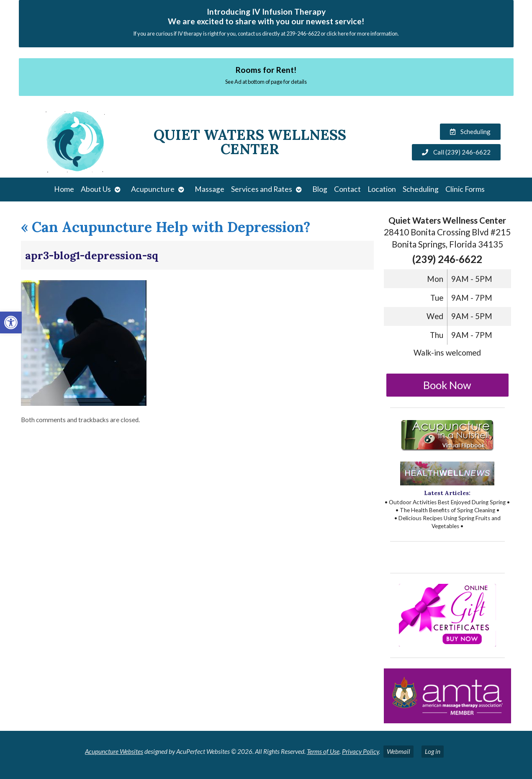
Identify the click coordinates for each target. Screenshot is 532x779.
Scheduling (421, 189)
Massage (209, 189)
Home (64, 189)
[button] (11, 322)
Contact (347, 189)
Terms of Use (323, 751)
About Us (96, 189)
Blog (320, 189)
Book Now (447, 385)
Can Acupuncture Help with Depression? (166, 227)
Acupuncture (153, 189)
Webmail (398, 751)
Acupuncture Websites (114, 751)
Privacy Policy (360, 751)
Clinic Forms (465, 189)
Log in (433, 751)
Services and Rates (262, 189)
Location (382, 189)
